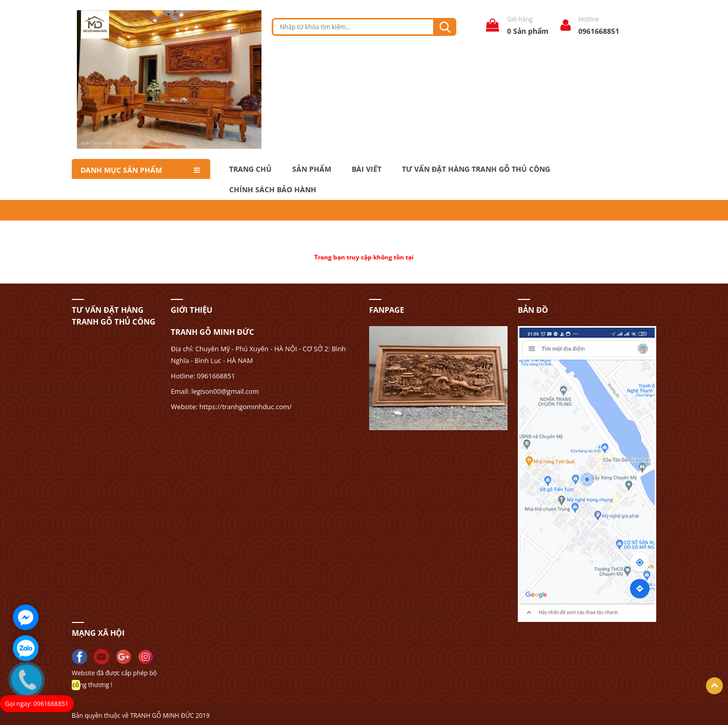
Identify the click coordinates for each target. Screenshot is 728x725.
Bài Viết (367, 169)
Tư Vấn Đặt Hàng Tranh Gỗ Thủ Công (476, 169)
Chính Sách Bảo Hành (273, 190)
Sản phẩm (312, 169)
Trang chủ (250, 169)
